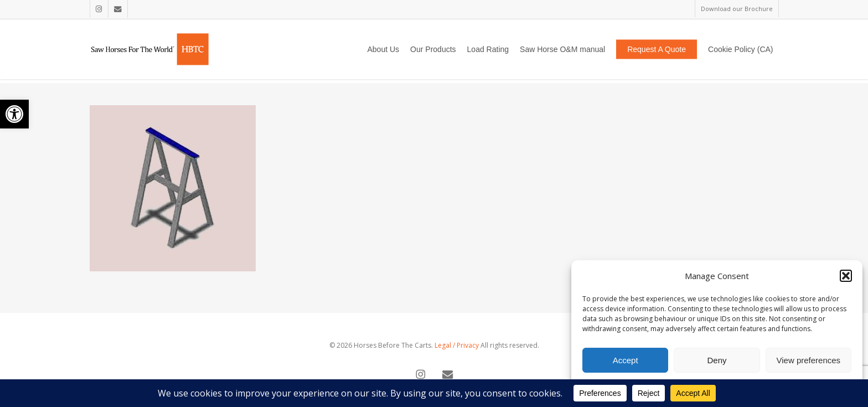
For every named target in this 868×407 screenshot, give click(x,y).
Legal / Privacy (457, 345)
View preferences (809, 360)
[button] (14, 114)
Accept (626, 360)
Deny (717, 360)
